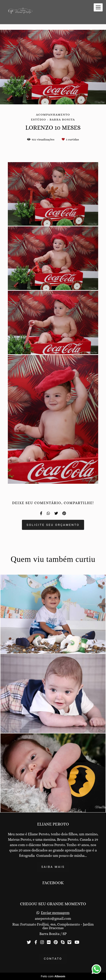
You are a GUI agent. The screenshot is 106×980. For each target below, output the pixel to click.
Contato (53, 959)
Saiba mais (53, 867)
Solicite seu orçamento (53, 525)
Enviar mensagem (55, 913)
